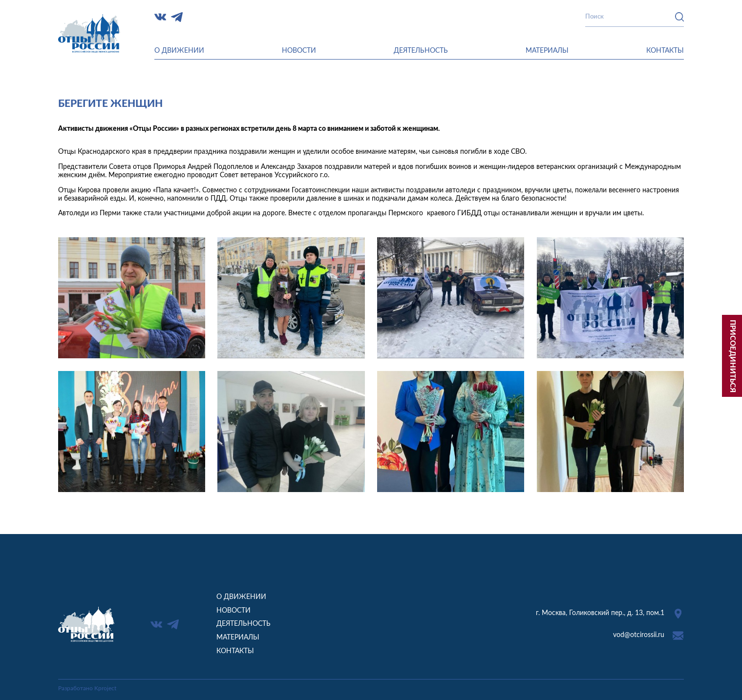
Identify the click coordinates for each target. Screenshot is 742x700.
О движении (179, 51)
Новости (299, 51)
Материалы (547, 51)
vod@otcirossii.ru (639, 635)
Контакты (665, 51)
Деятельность (421, 51)
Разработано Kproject (87, 688)
